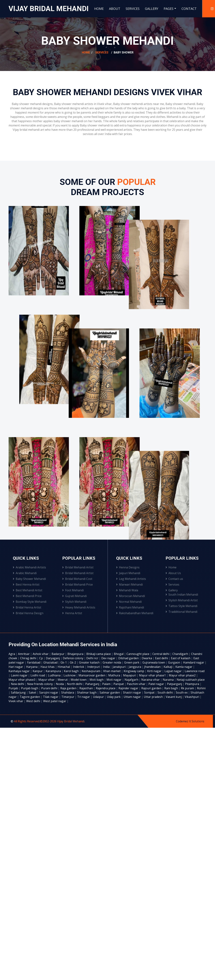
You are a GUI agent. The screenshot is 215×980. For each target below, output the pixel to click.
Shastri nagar (132, 692)
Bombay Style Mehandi (30, 602)
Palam (107, 684)
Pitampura (192, 684)
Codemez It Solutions (190, 721)
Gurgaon (174, 662)
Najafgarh (132, 680)
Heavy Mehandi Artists (79, 607)
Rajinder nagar (129, 688)
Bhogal (119, 654)
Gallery (152, 9)
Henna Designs (128, 567)
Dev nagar (109, 658)
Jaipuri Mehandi (128, 573)
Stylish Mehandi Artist (182, 600)
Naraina (169, 680)
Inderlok (79, 667)
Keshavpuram (91, 671)
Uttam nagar (133, 697)
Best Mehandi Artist (28, 590)
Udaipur (99, 697)
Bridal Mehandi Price (78, 584)
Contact (189, 9)
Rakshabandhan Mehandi (135, 613)
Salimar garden (110, 692)
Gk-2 (73, 662)
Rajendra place (106, 688)
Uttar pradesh (154, 697)
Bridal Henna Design (28, 613)
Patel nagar (157, 684)
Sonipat (150, 692)
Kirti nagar (155, 671)
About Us (173, 573)
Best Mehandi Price (27, 596)
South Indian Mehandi (182, 595)
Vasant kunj (174, 697)
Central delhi (161, 654)
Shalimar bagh (87, 692)
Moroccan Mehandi (131, 596)
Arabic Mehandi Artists (29, 567)
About (115, 9)
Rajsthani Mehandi (130, 607)
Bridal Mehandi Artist (78, 567)
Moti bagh (97, 680)
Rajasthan (86, 688)
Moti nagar (114, 680)
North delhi (75, 684)
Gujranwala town (154, 662)
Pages (169, 9)
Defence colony (73, 658)
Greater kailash (90, 662)
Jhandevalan (153, 667)
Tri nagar (84, 697)
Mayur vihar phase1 (153, 675)
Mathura (115, 675)
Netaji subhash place (191, 680)
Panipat (119, 684)
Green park (132, 662)
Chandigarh (181, 654)
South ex (182, 692)
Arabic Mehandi (25, 573)
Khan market (112, 671)
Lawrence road (195, 671)
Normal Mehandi (129, 602)
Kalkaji (168, 667)
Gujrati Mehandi (74, 596)
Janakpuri (119, 667)
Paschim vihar (136, 684)
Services (133, 9)
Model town (79, 680)
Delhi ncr (93, 658)
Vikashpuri (192, 697)
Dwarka (147, 658)
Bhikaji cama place (99, 654)
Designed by (167, 721)
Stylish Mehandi (74, 602)
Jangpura (135, 667)
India (107, 667)
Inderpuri (94, 667)
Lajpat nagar (173, 671)
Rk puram (188, 688)
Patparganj (175, 684)
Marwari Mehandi (129, 584)
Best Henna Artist (26, 584)
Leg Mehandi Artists (131, 579)
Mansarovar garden (92, 675)
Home (99, 9)
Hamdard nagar (194, 662)
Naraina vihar (151, 680)
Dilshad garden (129, 658)
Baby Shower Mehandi (29, 579)
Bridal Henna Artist (27, 607)
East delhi (162, 658)
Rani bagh (171, 688)
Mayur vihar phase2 (183, 675)
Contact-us (174, 579)
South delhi (165, 692)
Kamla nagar (184, 667)
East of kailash (181, 658)
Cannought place (138, 654)
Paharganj (93, 684)
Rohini (201, 688)
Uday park (114, 697)
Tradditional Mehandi (181, 612)
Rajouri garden (152, 688)
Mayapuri (130, 675)
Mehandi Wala (127, 590)
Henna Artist (72, 613)
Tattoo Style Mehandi (181, 606)
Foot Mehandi (73, 590)
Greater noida (112, 662)
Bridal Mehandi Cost (77, 579)
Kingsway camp (134, 671)
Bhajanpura (76, 654)
